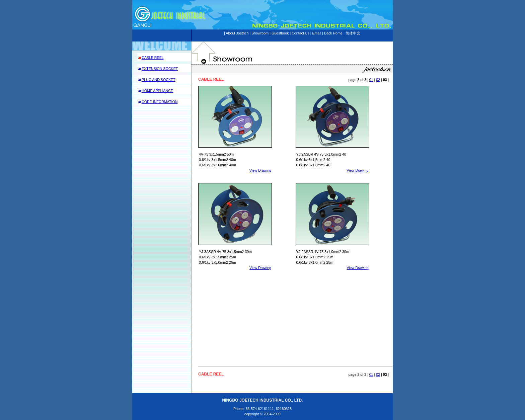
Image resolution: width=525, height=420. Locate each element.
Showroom (260, 33)
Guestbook (280, 33)
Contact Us (301, 33)
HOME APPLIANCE (157, 91)
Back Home (333, 33)
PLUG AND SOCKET (159, 80)
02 (378, 80)
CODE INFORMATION (160, 102)
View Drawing (260, 170)
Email (317, 33)
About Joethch (237, 33)
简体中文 (353, 33)
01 (371, 80)
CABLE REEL (153, 58)
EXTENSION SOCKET (160, 69)
